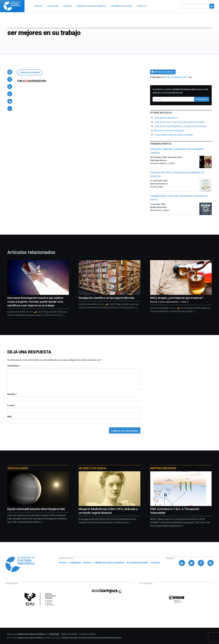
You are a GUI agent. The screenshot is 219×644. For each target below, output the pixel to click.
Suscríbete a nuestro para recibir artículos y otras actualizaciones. (181, 91)
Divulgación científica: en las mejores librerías (107, 298)
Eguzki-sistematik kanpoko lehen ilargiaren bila (36, 509)
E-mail (11, 405)
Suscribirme (202, 99)
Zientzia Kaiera (18, 468)
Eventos (87, 563)
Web (9, 417)
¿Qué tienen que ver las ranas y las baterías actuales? (180, 122)
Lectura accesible (30, 72)
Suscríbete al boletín (137, 563)
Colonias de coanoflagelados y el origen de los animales (181, 126)
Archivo (63, 563)
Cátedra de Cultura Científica (109, 563)
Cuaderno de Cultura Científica (30, 638)
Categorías (75, 563)
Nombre (12, 394)
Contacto (155, 563)
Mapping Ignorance (163, 468)
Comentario (14, 366)
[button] (10, 72)
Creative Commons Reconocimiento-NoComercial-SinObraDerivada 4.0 (92, 638)
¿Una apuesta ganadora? (166, 118)
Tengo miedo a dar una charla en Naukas (174, 135)
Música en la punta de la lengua (169, 131)
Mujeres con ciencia (92, 468)
